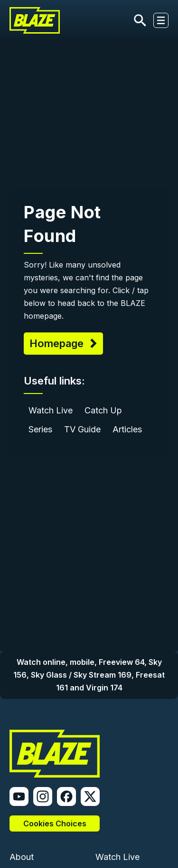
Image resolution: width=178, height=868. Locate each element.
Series (40, 429)
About (22, 857)
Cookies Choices (55, 823)
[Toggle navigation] (161, 20)
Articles (127, 429)
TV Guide (82, 429)
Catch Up (103, 410)
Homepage (58, 343)
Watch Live (51, 410)
